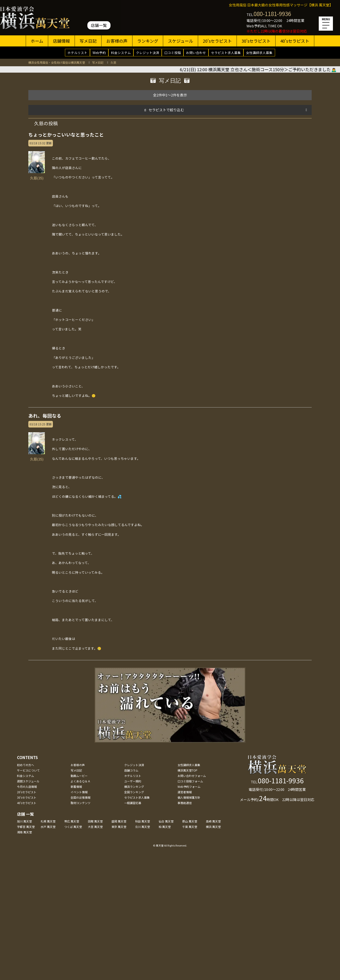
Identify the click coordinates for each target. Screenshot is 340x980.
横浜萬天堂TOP (187, 770)
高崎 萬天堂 (213, 821)
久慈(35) (37, 175)
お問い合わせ (196, 53)
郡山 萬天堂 (190, 821)
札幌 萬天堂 (48, 821)
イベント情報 (79, 792)
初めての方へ (25, 765)
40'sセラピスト (295, 41)
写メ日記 (88, 41)
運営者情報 (185, 792)
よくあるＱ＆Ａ (81, 781)
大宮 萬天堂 (95, 827)
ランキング (148, 41)
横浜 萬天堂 (213, 827)
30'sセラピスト (256, 41)
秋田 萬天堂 (142, 821)
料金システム (121, 53)
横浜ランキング (134, 787)
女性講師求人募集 (259, 53)
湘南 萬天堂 (24, 832)
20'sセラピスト (217, 41)
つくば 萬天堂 (73, 827)
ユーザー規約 (133, 781)
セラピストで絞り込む (166, 110)
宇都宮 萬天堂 (26, 827)
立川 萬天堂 (142, 827)
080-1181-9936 (272, 14)
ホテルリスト (77, 53)
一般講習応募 (133, 803)
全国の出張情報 (81, 797)
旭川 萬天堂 (24, 821)
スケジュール (181, 41)
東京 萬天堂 (119, 827)
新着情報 (76, 787)
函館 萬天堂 (95, 821)
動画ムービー (79, 776)
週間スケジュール (28, 781)
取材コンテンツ (81, 803)
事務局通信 (185, 803)
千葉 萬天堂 (190, 827)
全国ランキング (134, 792)
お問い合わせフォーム (192, 776)
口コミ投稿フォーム (190, 781)
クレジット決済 (148, 53)
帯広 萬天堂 (72, 821)
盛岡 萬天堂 (119, 821)
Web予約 (99, 53)
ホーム (37, 41)
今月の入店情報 (27, 787)
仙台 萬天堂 (166, 821)
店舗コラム (131, 770)
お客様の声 (117, 41)
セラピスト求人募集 (226, 53)
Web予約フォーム (189, 787)
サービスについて (28, 770)
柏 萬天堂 (165, 827)
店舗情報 (61, 41)
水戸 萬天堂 (48, 827)
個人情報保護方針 (189, 797)
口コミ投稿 (173, 53)
